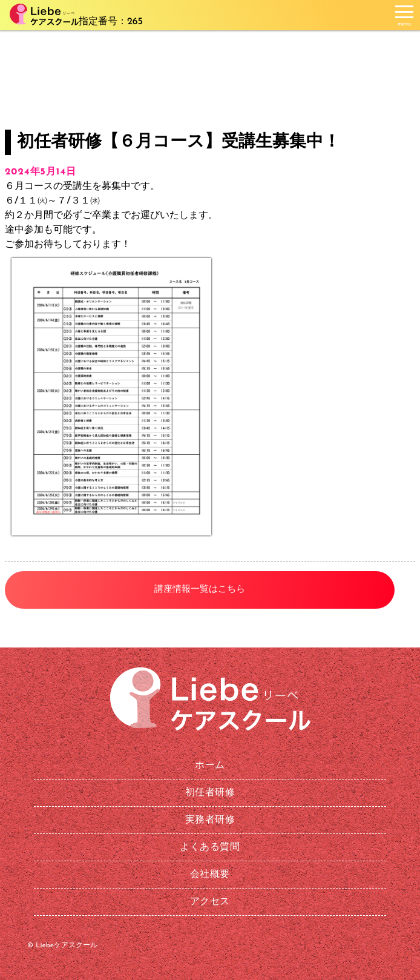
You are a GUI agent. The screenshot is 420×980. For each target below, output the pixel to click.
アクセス (210, 902)
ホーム (210, 766)
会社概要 (210, 875)
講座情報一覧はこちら (200, 590)
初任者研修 (210, 793)
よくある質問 (210, 847)
